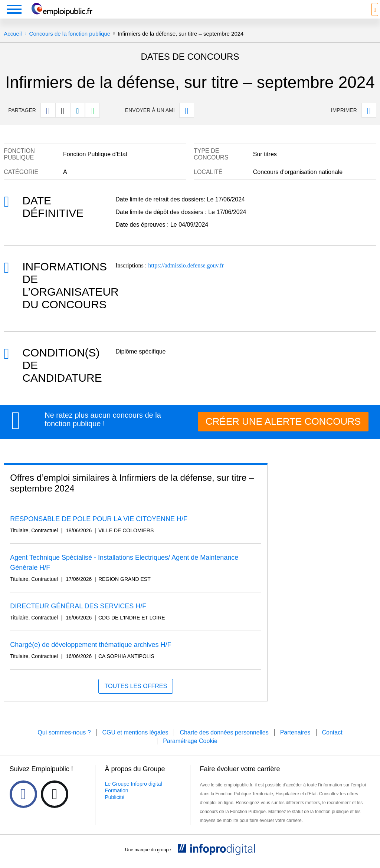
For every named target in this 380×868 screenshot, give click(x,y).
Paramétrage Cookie (190, 741)
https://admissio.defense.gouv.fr (186, 265)
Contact (332, 732)
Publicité (115, 797)
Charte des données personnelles (224, 732)
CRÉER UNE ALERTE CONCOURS (283, 421)
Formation (117, 790)
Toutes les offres (136, 686)
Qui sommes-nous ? (64, 732)
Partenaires (295, 732)
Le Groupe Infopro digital (134, 784)
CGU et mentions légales (135, 732)
